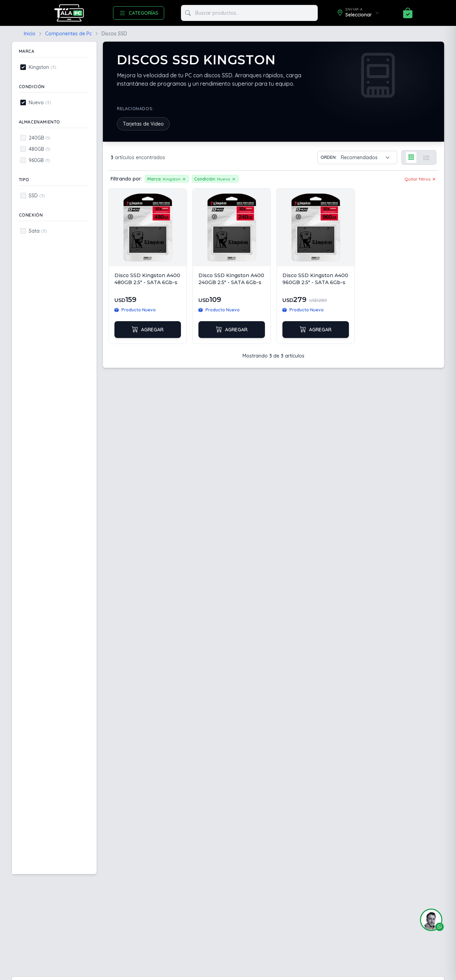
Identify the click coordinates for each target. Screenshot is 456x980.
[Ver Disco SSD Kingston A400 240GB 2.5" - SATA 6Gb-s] (232, 266)
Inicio (30, 34)
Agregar (148, 330)
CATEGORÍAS (139, 13)
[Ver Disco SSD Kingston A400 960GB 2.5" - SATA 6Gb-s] (316, 266)
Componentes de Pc (68, 34)
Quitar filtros (420, 179)
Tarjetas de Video (143, 124)
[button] (428, 920)
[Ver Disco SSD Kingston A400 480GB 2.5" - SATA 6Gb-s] (148, 266)
